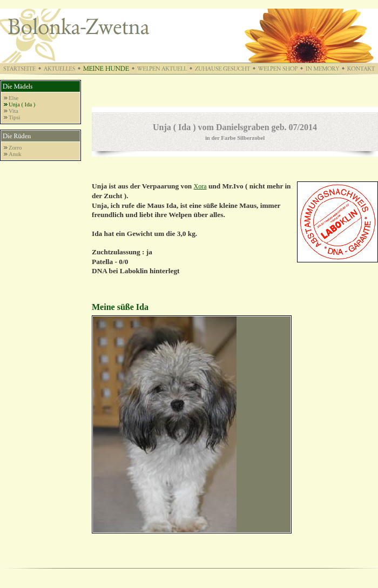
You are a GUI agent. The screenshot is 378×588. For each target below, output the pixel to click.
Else (13, 98)
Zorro (15, 148)
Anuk (15, 154)
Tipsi (15, 117)
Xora (200, 186)
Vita (13, 111)
